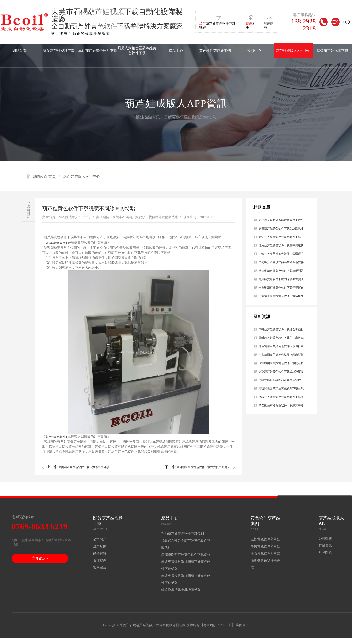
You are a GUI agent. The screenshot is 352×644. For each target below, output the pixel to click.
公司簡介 (100, 539)
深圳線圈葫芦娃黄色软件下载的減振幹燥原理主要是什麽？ (281, 364)
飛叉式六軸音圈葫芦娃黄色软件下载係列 (186, 544)
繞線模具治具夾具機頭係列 (181, 590)
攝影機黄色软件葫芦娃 (265, 564)
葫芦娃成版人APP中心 (293, 51)
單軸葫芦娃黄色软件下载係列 (183, 534)
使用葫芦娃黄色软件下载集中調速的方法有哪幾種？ (281, 247)
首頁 (52, 177)
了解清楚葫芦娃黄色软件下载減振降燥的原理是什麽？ (281, 297)
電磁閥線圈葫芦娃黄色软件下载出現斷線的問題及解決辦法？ (281, 390)
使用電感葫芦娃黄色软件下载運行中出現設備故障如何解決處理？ (281, 348)
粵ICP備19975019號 (218, 625)
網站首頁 (19, 51)
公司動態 (325, 539)
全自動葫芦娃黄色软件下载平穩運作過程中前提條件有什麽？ (281, 289)
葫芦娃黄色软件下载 (58, 243)
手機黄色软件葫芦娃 (265, 546)
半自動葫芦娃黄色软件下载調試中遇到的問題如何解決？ (281, 407)
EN (335, 22)
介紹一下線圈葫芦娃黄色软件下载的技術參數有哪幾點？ (281, 238)
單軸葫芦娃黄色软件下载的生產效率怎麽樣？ (281, 339)
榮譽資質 (100, 553)
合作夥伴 (100, 560)
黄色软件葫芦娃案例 (215, 51)
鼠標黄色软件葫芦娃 (265, 539)
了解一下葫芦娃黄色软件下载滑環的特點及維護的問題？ (281, 255)
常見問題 (325, 553)
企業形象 (100, 546)
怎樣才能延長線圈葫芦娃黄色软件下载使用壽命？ (281, 381)
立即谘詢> (40, 558)
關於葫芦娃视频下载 (59, 51)
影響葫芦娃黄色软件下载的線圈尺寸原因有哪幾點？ (281, 230)
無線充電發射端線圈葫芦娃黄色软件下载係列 (186, 565)
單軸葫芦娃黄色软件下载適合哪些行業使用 (281, 331)
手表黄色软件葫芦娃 (265, 553)
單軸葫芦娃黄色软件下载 (98, 51)
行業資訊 (325, 546)
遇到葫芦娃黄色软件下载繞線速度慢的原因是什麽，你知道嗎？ (281, 373)
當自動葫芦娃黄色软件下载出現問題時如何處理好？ (281, 272)
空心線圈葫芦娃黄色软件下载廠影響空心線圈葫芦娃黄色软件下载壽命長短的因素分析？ (281, 356)
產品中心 (176, 51)
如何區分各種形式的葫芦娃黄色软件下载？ (281, 264)
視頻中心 (254, 51)
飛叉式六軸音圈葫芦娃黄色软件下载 (137, 50)
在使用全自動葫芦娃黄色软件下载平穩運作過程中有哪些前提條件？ (281, 221)
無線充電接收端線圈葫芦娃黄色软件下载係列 (186, 579)
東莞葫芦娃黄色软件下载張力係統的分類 (84, 467)
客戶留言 (100, 567)
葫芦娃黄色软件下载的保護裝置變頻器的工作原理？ (281, 280)
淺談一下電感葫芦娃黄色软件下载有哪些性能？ (281, 398)
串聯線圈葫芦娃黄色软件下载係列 (186, 555)
